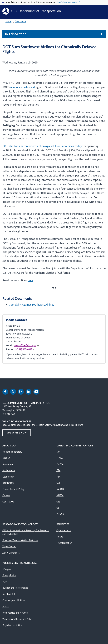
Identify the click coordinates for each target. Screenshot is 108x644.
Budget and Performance (15, 589)
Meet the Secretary (12, 453)
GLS (58, 484)
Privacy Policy (9, 577)
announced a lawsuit (23, 88)
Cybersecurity (64, 532)
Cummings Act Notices (14, 601)
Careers (6, 497)
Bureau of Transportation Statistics (20, 542)
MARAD (60, 490)
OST (59, 509)
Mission (6, 459)
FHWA (59, 459)
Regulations (8, 484)
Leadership (8, 478)
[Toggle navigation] (103, 10)
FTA (58, 478)
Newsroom (20, 23)
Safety (60, 538)
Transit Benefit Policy (13, 490)
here (31, 282)
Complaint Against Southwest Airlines (32, 306)
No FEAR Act (9, 595)
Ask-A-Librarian (11, 554)
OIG (58, 503)
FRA (58, 472)
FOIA (5, 583)
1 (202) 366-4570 (24, 350)
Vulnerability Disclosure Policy (17, 620)
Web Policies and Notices (15, 614)
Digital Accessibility (12, 626)
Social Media (9, 472)
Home (8, 23)
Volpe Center (9, 548)
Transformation (64, 544)
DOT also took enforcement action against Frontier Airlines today (42, 147)
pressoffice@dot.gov (26, 347)
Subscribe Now (17, 434)
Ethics (6, 608)
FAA (58, 453)
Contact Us (8, 503)
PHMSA (60, 515)
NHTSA (60, 497)
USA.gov (7, 570)
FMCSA (60, 465)
